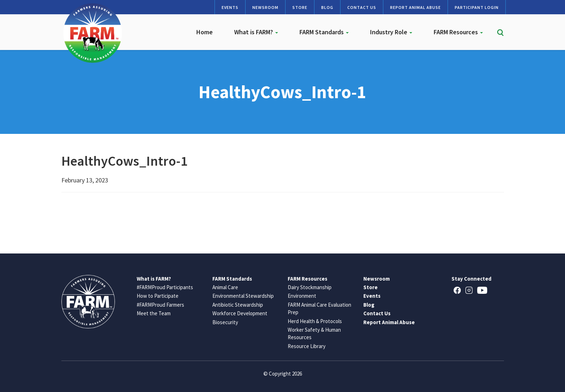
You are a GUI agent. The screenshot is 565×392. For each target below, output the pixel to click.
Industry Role (391, 32)
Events (230, 7)
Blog (327, 7)
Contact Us (362, 7)
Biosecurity (225, 322)
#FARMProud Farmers (160, 305)
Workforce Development (240, 313)
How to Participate (158, 296)
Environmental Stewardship (243, 296)
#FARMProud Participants (165, 287)
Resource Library (307, 346)
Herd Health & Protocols (315, 321)
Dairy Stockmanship (310, 287)
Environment (302, 296)
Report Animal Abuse (415, 7)
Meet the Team (154, 313)
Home (205, 32)
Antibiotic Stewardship (238, 305)
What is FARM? (256, 32)
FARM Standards (324, 32)
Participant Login (477, 7)
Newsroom (265, 7)
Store (300, 7)
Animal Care (225, 287)
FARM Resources (458, 32)
